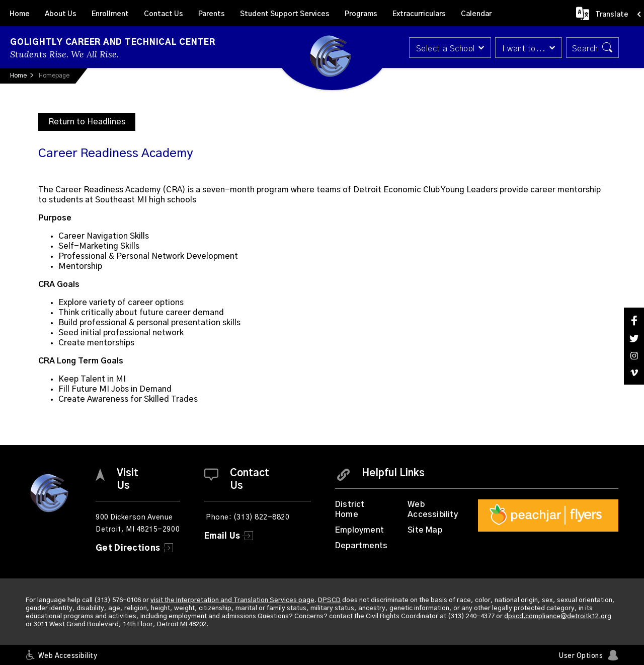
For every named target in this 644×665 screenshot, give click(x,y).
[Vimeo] (634, 373)
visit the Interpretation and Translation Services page (232, 600)
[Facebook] (634, 320)
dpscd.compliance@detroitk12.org (558, 616)
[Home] (20, 13)
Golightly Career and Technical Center (113, 42)
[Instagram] (634, 356)
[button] (449, 48)
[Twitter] (634, 339)
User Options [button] (581, 656)
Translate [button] (612, 15)
